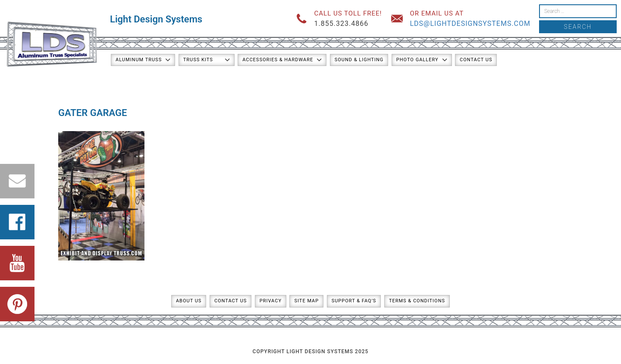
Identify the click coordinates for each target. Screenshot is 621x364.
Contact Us (476, 60)
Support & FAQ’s (354, 301)
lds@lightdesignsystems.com (470, 24)
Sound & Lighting (359, 60)
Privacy (271, 301)
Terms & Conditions (417, 301)
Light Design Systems (156, 19)
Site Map (306, 301)
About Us (189, 301)
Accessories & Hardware (278, 60)
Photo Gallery (417, 60)
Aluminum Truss (139, 60)
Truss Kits (198, 60)
